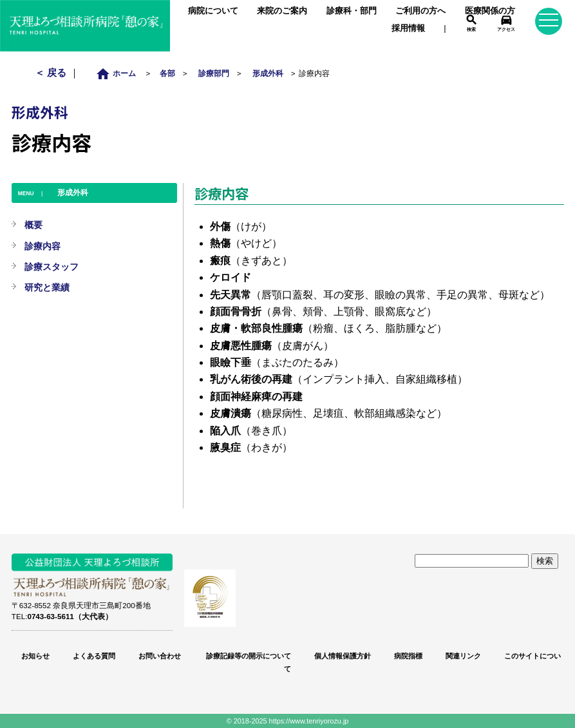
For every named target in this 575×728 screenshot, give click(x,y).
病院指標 (408, 656)
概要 (33, 225)
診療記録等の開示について (248, 656)
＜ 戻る (52, 72)
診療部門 (214, 73)
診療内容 (42, 246)
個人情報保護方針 (343, 656)
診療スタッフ (52, 267)
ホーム (119, 73)
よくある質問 (94, 656)
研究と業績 (47, 287)
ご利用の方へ (420, 11)
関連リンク (463, 656)
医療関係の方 (490, 11)
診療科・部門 (352, 11)
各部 (167, 73)
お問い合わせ (160, 656)
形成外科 (268, 73)
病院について (213, 11)
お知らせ (35, 656)
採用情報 (408, 28)
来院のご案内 (282, 11)
